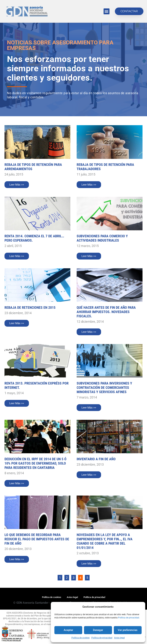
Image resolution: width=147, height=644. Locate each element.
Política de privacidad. (129, 618)
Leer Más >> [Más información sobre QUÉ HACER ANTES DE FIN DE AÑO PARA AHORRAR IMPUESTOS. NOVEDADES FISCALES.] (89, 332)
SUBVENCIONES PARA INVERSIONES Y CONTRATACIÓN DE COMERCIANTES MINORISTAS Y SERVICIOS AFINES (104, 388)
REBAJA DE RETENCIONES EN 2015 (30, 307)
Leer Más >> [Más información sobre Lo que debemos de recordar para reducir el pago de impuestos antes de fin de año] (17, 559)
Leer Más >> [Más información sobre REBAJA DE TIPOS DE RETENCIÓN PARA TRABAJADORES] (89, 185)
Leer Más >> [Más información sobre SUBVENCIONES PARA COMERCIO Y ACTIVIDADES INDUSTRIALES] (89, 256)
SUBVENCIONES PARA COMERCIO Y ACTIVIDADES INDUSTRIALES (102, 238)
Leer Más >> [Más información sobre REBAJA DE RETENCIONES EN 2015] (17, 323)
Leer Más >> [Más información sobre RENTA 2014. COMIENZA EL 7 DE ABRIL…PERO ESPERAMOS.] (17, 256)
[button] (107, 11)
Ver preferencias (128, 630)
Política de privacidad (102, 638)
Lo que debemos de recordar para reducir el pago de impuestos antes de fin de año (37, 539)
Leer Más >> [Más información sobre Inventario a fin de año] (89, 475)
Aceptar (68, 630)
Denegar (98, 630)
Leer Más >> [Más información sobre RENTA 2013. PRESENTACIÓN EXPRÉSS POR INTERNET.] (17, 403)
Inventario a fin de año (96, 459)
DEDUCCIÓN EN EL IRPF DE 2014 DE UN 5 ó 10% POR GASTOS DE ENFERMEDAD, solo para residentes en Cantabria (35, 463)
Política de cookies (80, 638)
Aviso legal (119, 638)
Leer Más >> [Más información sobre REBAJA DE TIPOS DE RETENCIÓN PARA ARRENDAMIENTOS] (17, 185)
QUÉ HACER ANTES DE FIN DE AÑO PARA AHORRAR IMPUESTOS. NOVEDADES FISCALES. (106, 312)
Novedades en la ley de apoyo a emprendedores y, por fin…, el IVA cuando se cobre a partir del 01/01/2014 (105, 541)
